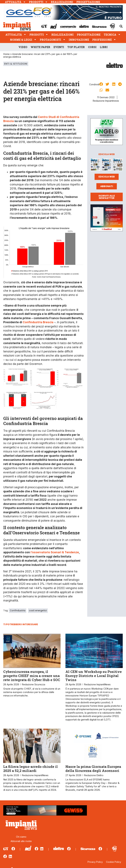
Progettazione (88, 2)
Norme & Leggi (23, 40)
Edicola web (107, 177)
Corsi (92, 47)
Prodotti (38, 2)
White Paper (40, 47)
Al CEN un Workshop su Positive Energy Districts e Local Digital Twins (94, 676)
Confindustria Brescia (38, 322)
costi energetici (38, 610)
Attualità (15, 2)
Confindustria (18, 610)
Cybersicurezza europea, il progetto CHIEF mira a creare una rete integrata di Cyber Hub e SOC (32, 676)
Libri (104, 47)
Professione (104, 40)
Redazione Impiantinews (106, 101)
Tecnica (112, 35)
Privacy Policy (95, 862)
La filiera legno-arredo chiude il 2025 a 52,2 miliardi (31, 769)
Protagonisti (53, 40)
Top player (76, 47)
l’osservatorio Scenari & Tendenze (55, 552)
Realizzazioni (62, 2)
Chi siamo (21, 837)
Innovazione (79, 40)
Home (6, 54)
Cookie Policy (114, 862)
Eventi (59, 47)
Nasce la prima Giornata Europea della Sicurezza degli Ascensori (93, 769)
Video (23, 47)
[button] (121, 26)
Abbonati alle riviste (21, 841)
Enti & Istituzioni (16, 64)
